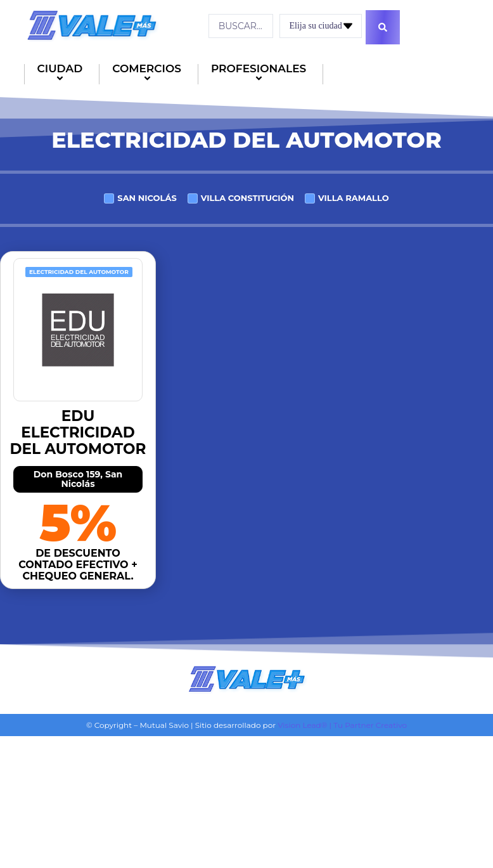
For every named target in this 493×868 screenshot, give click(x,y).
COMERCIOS (149, 73)
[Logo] (92, 24)
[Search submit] (385, 26)
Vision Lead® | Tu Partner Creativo (342, 724)
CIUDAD (62, 73)
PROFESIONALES (260, 73)
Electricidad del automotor (79, 270)
